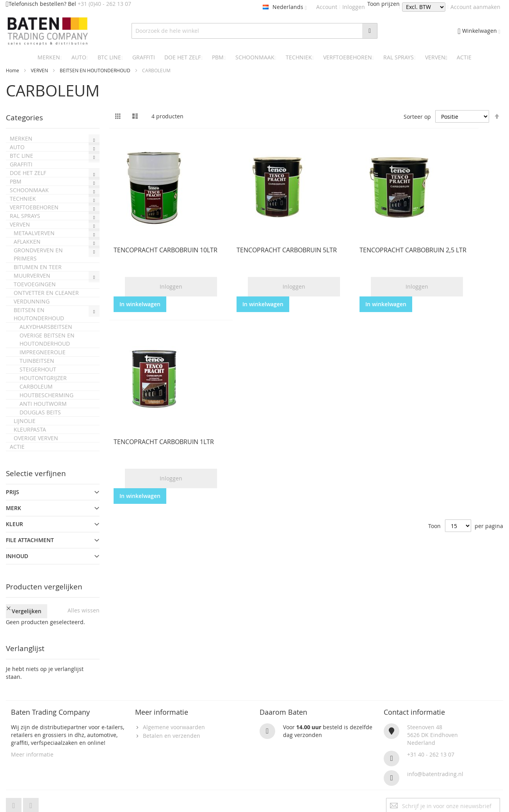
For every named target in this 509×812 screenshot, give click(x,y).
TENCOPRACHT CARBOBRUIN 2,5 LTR (413, 250)
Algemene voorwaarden (174, 712)
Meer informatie (32, 740)
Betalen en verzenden (172, 721)
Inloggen (354, 7)
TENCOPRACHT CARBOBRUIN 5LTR (287, 250)
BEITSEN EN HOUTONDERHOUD (96, 70)
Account (327, 7)
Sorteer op (417, 117)
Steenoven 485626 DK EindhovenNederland (432, 720)
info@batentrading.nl (435, 759)
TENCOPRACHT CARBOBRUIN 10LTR (166, 250)
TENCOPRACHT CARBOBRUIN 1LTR (164, 442)
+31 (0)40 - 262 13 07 (104, 4)
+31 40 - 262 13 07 (431, 740)
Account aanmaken (475, 7)
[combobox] (255, 31)
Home (13, 70)
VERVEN (40, 70)
